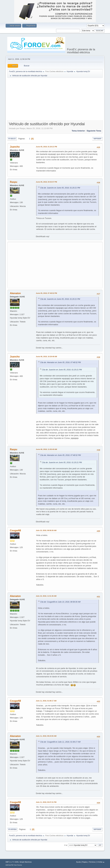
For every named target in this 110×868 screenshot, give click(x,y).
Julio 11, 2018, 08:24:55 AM (46, 736)
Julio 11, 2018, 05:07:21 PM (46, 802)
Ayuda (78, 862)
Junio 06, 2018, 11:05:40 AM (46, 449)
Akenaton (15, 293)
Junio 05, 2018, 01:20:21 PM (46, 147)
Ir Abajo (12, 139)
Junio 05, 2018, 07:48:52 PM (46, 293)
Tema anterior (78, 131)
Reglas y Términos (89, 862)
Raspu (14, 182)
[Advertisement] (59, 100)
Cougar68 (15, 530)
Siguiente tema (94, 131)
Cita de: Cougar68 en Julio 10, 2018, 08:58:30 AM (60, 602)
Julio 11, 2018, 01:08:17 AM (46, 701)
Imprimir (97, 139)
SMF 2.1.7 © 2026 (12, 862)
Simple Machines (25, 862)
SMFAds (8, 865)
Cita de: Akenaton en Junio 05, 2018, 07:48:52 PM (60, 362)
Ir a (66, 845)
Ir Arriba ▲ (101, 862)
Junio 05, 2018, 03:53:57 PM (46, 182)
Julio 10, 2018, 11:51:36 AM (46, 596)
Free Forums (18, 865)
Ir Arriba (12, 829)
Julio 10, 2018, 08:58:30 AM (46, 530)
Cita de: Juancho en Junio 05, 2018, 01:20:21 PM (60, 188)
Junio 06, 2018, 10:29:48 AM (46, 357)
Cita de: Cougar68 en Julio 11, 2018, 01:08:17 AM (60, 742)
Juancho (15, 147)
